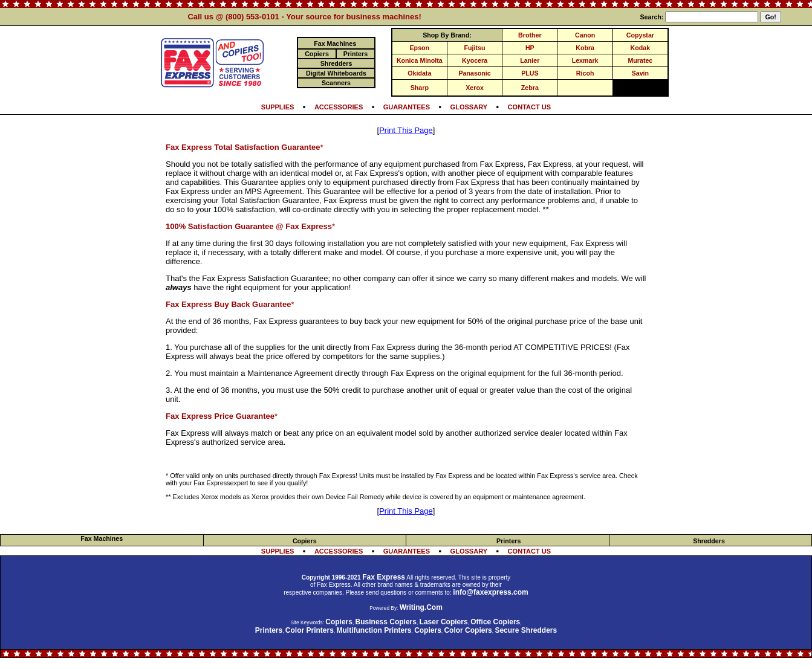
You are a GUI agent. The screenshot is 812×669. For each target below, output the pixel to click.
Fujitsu (475, 48)
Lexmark (585, 60)
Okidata (419, 73)
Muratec (640, 60)
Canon (585, 35)
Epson (420, 48)
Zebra (530, 88)
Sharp (420, 88)
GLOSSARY (469, 107)
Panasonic (474, 73)
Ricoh (585, 73)
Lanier (530, 60)
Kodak (641, 48)
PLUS (530, 73)
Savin (640, 73)
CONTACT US (530, 107)
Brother (530, 35)
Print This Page (406, 130)
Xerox (475, 88)
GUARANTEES (407, 107)
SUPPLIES (278, 107)
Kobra (585, 48)
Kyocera (475, 60)
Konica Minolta (420, 60)
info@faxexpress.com (490, 592)
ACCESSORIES (339, 107)
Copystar (640, 35)
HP (530, 48)
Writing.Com (421, 607)
